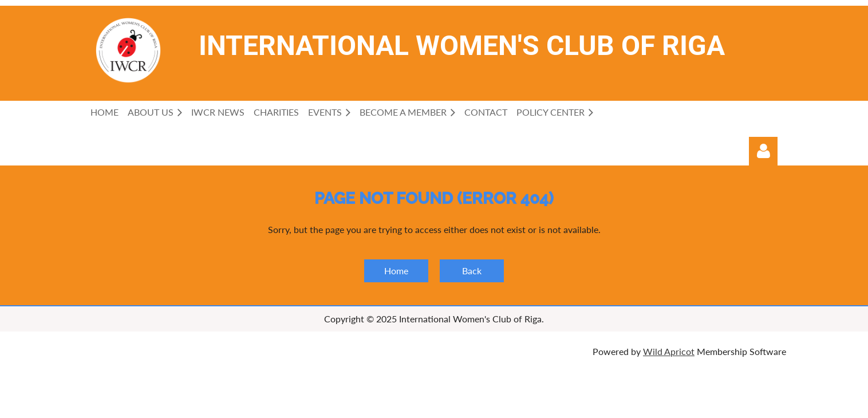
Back (472, 271)
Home (396, 271)
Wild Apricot (669, 351)
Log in (763, 151)
